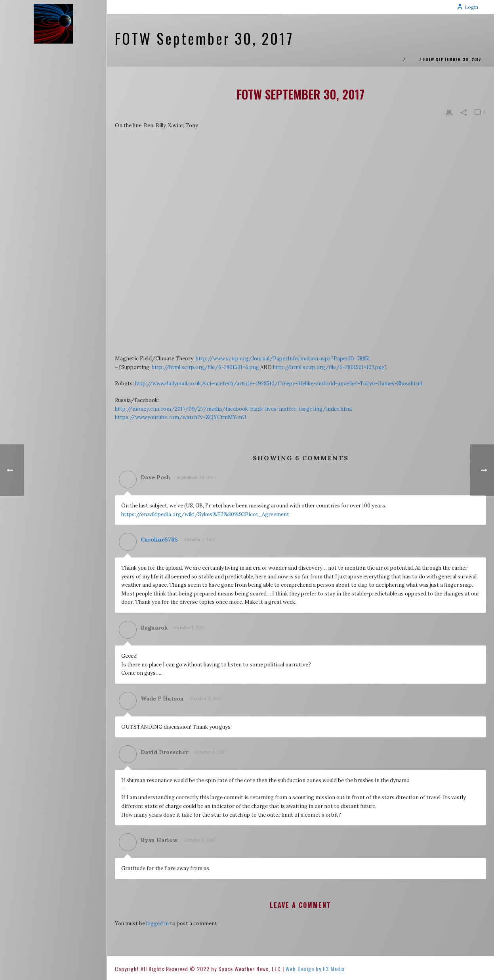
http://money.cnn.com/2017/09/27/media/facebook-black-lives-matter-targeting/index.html (233, 409)
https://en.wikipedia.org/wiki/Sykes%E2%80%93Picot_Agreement (205, 514)
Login (467, 7)
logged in (157, 924)
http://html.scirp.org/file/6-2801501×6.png (205, 367)
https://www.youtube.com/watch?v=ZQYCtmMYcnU (180, 417)
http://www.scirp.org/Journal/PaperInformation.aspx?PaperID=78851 (283, 359)
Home (396, 59)
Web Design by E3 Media (315, 969)
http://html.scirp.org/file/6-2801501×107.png (329, 367)
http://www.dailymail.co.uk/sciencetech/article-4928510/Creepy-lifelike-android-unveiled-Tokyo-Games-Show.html (278, 384)
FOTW (412, 59)
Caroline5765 (159, 540)
